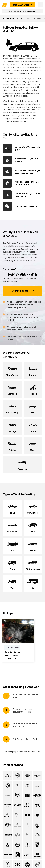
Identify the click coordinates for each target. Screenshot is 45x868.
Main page (9, 18)
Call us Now (23, 11)
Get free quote (20, 291)
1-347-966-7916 (20, 274)
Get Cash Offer (21, 5)
